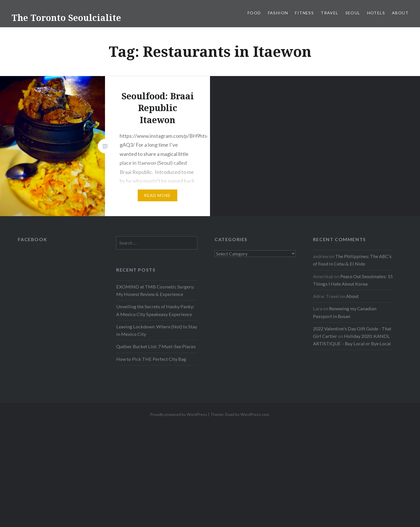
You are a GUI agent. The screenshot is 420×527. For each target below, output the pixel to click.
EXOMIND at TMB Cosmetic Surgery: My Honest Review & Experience (155, 290)
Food (254, 13)
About (400, 13)
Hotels (376, 13)
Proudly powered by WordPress (179, 414)
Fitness (304, 13)
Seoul (353, 13)
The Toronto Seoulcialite (66, 18)
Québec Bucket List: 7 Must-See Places (156, 346)
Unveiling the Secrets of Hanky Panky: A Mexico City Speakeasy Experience (155, 310)
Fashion (278, 13)
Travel (329, 13)
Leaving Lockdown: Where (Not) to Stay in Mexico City (157, 330)
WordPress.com (255, 414)
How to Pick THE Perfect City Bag (151, 359)
